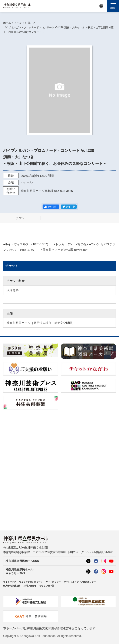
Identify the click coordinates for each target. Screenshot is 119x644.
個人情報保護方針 (12, 586)
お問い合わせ (30, 586)
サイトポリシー (53, 582)
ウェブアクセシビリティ (31, 582)
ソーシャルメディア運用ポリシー (80, 582)
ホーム (7, 23)
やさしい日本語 (47, 586)
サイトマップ (10, 582)
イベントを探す (23, 23)
